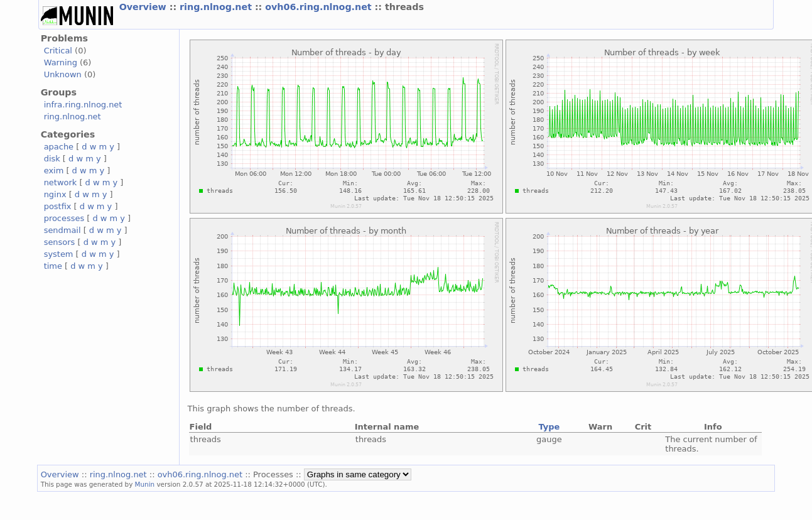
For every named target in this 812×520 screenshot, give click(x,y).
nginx (55, 194)
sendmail (62, 230)
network (61, 182)
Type (549, 427)
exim (54, 171)
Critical (58, 51)
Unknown (63, 74)
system (59, 254)
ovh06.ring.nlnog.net (320, 7)
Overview (144, 7)
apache (59, 147)
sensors (60, 242)
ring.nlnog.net (217, 7)
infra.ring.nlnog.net (83, 105)
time (53, 266)
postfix (58, 206)
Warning (61, 62)
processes (64, 218)
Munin (145, 484)
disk (52, 159)
